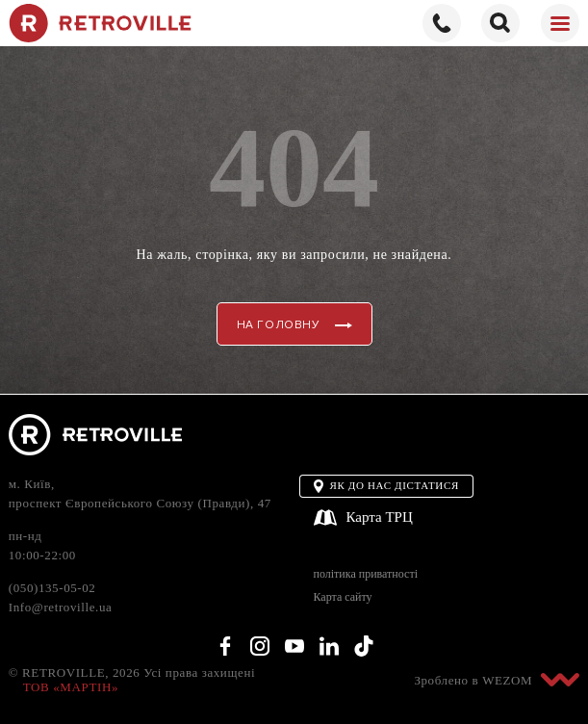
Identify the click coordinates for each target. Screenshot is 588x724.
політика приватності (366, 574)
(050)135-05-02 (52, 588)
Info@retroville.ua (61, 607)
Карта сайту (343, 597)
